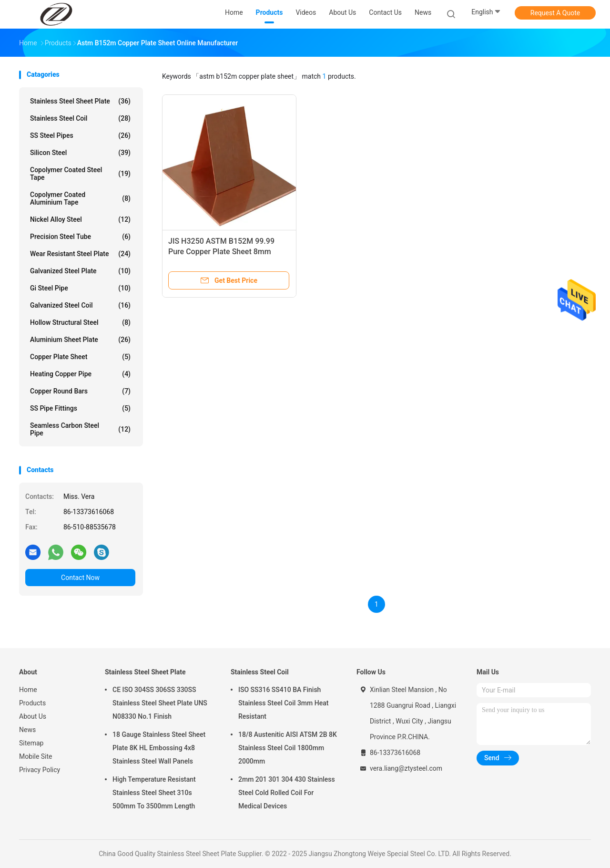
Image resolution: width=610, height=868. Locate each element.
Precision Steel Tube (80, 237)
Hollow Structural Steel (80, 322)
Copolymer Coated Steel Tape (80, 174)
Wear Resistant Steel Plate (80, 254)
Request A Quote (555, 13)
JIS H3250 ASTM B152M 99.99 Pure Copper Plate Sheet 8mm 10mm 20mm (221, 252)
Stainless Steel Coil (80, 118)
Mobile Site (36, 756)
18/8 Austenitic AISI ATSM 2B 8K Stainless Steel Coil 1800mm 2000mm (288, 748)
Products (32, 703)
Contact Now (80, 578)
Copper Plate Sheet (80, 357)
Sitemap (31, 743)
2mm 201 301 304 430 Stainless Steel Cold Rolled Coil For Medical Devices (287, 793)
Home (28, 690)
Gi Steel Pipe (80, 288)
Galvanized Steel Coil (80, 305)
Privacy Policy (40, 770)
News (27, 730)
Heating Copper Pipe (80, 374)
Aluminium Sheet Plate (80, 340)
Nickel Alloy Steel (80, 219)
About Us (33, 716)
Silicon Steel (80, 153)
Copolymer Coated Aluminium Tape (80, 198)
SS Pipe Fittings (80, 408)
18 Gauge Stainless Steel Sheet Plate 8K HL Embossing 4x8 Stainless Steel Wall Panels (159, 748)
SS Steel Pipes (80, 135)
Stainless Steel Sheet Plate (80, 101)
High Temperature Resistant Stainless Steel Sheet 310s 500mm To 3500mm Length (154, 793)
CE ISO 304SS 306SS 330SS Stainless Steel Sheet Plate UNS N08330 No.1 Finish (160, 703)
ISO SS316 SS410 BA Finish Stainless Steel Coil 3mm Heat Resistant (283, 703)
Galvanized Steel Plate (80, 271)
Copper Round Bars (80, 391)
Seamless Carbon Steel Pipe (80, 429)
